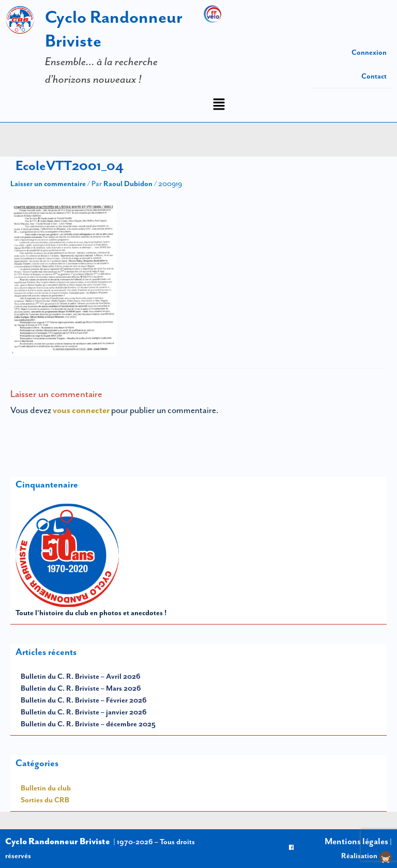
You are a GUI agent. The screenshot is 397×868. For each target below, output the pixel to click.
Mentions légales (356, 841)
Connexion (369, 52)
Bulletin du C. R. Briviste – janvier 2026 (84, 712)
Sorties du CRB (45, 800)
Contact (374, 76)
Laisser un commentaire (48, 184)
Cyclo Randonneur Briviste (58, 841)
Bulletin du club (46, 788)
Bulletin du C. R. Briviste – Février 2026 (84, 700)
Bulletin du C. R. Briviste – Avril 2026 (81, 676)
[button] (219, 105)
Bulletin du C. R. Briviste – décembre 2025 (88, 724)
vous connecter (81, 410)
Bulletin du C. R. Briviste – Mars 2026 (81, 688)
